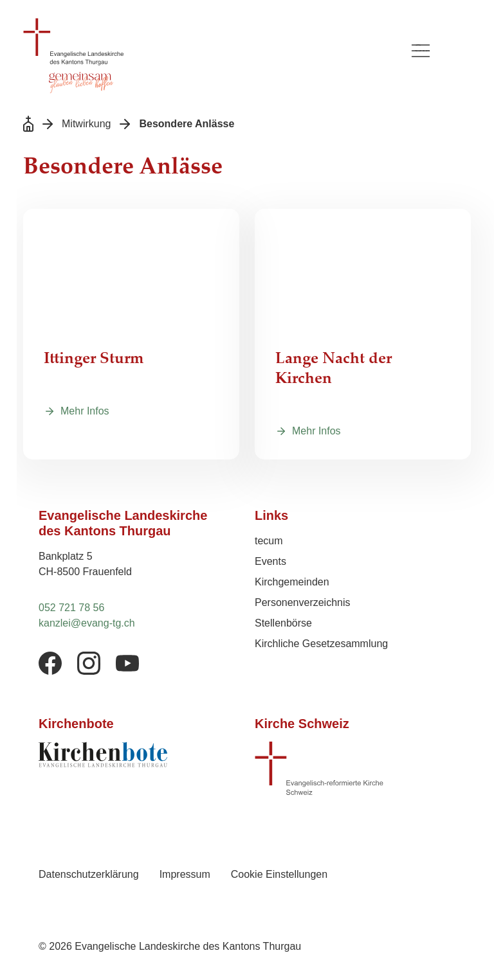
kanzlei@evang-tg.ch (87, 623)
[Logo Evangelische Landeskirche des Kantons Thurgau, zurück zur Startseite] (208, 42)
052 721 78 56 (71, 608)
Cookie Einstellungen (279, 874)
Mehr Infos (85, 411)
